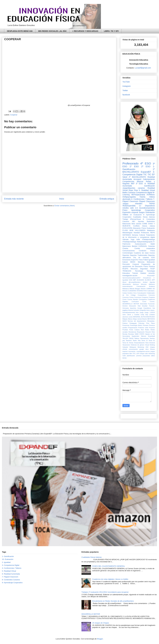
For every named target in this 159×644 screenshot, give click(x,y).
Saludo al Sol (150, 334)
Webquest (133, 347)
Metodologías (127, 233)
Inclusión (136, 310)
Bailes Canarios (129, 193)
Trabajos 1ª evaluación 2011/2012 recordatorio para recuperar (105, 592)
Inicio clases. (151, 310)
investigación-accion (143, 351)
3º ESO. (140, 184)
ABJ (133, 221)
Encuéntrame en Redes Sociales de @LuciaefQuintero (113, 601)
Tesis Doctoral (150, 343)
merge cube (144, 354)
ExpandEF (146, 172)
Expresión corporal (130, 212)
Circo (135, 293)
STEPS (142, 334)
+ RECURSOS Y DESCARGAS (85, 31)
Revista (125, 334)
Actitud (145, 282)
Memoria (141, 262)
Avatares (152, 286)
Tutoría (142, 197)
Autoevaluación (140, 244)
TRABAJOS (127, 271)
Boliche (143, 289)
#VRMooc (151, 195)
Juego (142, 312)
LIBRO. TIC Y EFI (111, 31)
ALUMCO (148, 280)
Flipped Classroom (147, 201)
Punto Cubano (134, 330)
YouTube (126, 82)
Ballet (153, 244)
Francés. (152, 306)
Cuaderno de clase (141, 253)
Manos (130, 319)
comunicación (133, 349)
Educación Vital (135, 306)
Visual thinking (150, 345)
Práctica (152, 267)
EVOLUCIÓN (127, 228)
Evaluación (151, 228)
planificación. (131, 356)
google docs (144, 349)
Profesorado (130, 163)
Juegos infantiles (132, 204)
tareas (125, 358)
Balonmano (127, 246)
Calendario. (151, 291)
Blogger (138, 289)
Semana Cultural (138, 235)
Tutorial (135, 273)
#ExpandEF (151, 276)
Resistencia (132, 332)
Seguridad (144, 269)
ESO (153, 258)
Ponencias (126, 325)
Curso (144, 302)
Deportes (126, 255)
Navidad (137, 233)
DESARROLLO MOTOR (131, 304)
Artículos (144, 284)
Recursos (134, 269)
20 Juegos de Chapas (101, 623)
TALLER (125, 338)
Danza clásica (149, 226)
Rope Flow (133, 190)
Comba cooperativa (145, 248)
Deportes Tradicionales (139, 255)
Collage (133, 295)
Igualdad (152, 260)
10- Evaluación (136, 215)
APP (153, 280)
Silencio (144, 336)
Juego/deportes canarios (134, 188)
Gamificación (149, 186)
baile (138, 240)
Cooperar (14, 115)
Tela (139, 340)
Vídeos (125, 215)
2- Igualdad (6, 562)
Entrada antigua (107, 199)
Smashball (151, 336)
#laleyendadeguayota (145, 242)
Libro (124, 315)
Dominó (125, 306)
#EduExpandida (129, 206)
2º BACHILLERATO (137, 177)
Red (142, 330)
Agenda (152, 282)
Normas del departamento (137, 321)
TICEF (152, 269)
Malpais (125, 319)
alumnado (127, 199)
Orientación (150, 212)
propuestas (146, 356)
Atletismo (152, 284)
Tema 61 (125, 343)
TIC (145, 175)
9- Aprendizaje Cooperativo (12, 583)
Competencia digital (144, 193)
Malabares (151, 230)
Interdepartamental (129, 312)
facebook (126, 95)
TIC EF (151, 175)
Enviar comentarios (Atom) (65, 206)
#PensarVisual (135, 219)
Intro (137, 312)
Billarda (132, 289)
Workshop (141, 347)
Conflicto (136, 226)
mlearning (152, 354)
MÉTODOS (151, 319)
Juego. (147, 312)
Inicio (62, 199)
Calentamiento (149, 179)
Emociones (127, 260)
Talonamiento (144, 338)
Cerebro (130, 293)
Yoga (132, 240)
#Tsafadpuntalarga (129, 242)
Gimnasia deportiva (129, 308)
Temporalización (139, 343)
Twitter (125, 90)
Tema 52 (152, 340)
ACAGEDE (140, 280)
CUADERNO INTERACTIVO (137, 291)
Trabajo (125, 219)
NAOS (125, 321)
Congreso (145, 297)
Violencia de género (138, 345)
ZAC (147, 347)
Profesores (145, 233)
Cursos (152, 253)
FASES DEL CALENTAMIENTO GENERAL (109, 566)
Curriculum (135, 302)
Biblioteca (126, 289)
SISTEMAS (127, 235)
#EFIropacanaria (138, 195)
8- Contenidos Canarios (11, 580)
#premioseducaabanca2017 (132, 278)
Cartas (125, 293)
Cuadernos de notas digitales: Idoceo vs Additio (110, 579)
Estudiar (145, 306)
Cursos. (152, 302)
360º (133, 184)
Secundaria (126, 336)
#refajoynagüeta (129, 197)
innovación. (132, 351)
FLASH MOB (128, 230)
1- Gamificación (8, 556)
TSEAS (131, 338)
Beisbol (135, 246)
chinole (125, 349)
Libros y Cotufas (133, 315)
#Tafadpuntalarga (148, 240)
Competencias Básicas (133, 181)
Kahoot (125, 262)
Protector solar (143, 328)
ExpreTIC (135, 260)
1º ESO (134, 166)
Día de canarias (141, 258)
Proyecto (152, 328)
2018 (131, 280)
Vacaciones (126, 345)
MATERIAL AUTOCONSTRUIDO (144, 317)
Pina (148, 323)
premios (139, 356)
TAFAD (152, 204)
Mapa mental (137, 319)
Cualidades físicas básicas (144, 217)
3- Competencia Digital (139, 173)
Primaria (145, 325)
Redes (147, 330)
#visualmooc (147, 278)
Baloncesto (127, 224)
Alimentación (127, 284)
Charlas (125, 248)
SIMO (137, 334)
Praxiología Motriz (136, 325)
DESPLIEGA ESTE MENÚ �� (20, 31)
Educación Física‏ (139, 228)
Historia (130, 310)
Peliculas (141, 323)
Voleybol (125, 347)
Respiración (141, 332)
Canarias (152, 246)
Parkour (125, 323)
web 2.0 (134, 208)
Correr (125, 299)
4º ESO (146, 163)
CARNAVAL (143, 246)
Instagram (127, 86)
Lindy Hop (144, 315)
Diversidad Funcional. (147, 304)
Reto (153, 332)
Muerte (145, 319)
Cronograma (143, 299)
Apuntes (141, 221)
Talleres (137, 338)
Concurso (152, 295)
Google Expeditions (144, 308)
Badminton (151, 221)
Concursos (138, 297)
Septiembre (135, 336)
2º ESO (146, 166)
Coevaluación (142, 293)
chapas (152, 347)
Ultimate (125, 240)
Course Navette (133, 299)
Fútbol (146, 260)
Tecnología (139, 271)
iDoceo (152, 349)
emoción (152, 273)
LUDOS (152, 312)
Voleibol (143, 273)
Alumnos (136, 284)
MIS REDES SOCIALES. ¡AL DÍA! (52, 31)
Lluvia (131, 317)
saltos (153, 356)
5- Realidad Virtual (147, 190)
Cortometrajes (128, 253)
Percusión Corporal (131, 264)
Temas (131, 343)
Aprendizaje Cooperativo (143, 210)
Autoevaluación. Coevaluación (134, 286)
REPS (153, 233)
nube (124, 356)
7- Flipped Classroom (10, 577)
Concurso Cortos (128, 297)
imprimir (125, 351)
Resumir (148, 332)
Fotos (141, 260)
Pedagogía (133, 323)
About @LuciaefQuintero (131, 282)
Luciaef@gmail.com (143, 68)
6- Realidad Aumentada (11, 574)
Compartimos (142, 295)
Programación (133, 328)
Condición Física (147, 251)
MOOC (133, 262)
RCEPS (125, 269)
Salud (125, 177)
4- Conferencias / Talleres (142, 199)
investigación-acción (130, 276)
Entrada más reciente (14, 199)
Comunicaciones (129, 251)
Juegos (142, 212)
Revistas (131, 334)
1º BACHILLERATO (139, 171)
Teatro (135, 340)
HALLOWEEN (140, 230)
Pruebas (125, 330)
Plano (153, 323)
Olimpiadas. (151, 321)
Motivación (151, 262)
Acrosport (137, 179)
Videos (152, 197)
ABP (134, 280)
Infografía (143, 310)
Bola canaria (136, 224)
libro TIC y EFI (134, 354)
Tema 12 (144, 340)
